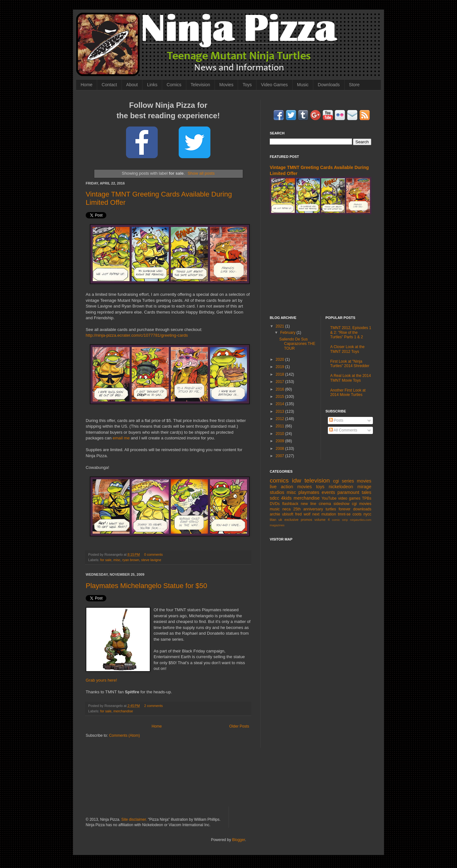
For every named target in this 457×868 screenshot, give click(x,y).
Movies (226, 85)
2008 (281, 449)
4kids (286, 498)
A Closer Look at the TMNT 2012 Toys (348, 349)
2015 (281, 397)
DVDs (275, 504)
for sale (106, 560)
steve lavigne (151, 560)
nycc (367, 514)
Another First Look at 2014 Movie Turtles (348, 392)
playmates (309, 492)
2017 (281, 382)
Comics (174, 85)
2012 (281, 419)
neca (287, 509)
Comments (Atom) (124, 735)
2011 (281, 426)
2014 (281, 404)
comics (279, 480)
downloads (362, 509)
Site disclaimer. (134, 819)
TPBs (367, 498)
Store (354, 85)
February (288, 333)
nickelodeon (341, 487)
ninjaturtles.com (361, 520)
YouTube (329, 498)
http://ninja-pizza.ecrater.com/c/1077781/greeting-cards (137, 335)
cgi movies (362, 504)
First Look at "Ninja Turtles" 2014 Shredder (350, 364)
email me (121, 438)
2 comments (153, 706)
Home (86, 85)
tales (367, 492)
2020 (281, 360)
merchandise (123, 711)
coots (357, 514)
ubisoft (288, 514)
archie (275, 514)
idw (297, 480)
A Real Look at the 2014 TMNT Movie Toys (351, 378)
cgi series (344, 481)
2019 (281, 367)
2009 (281, 441)
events (328, 492)
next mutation (324, 514)
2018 (281, 374)
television (317, 480)
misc (117, 560)
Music (303, 85)
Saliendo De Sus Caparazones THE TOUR (297, 344)
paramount (348, 492)
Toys (247, 85)
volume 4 (322, 520)
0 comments (153, 554)
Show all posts (201, 173)
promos (307, 520)
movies (364, 481)
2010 (281, 434)
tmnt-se (344, 514)
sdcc (275, 498)
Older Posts (239, 726)
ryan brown (131, 560)
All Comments (343, 430)
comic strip (340, 520)
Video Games (274, 85)
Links (152, 85)
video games (349, 498)
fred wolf (303, 514)
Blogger (238, 840)
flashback (290, 504)
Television (200, 85)
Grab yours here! (101, 680)
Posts (336, 420)
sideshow (341, 504)
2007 (281, 456)
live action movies (291, 487)
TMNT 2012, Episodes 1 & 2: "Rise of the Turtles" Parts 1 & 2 (351, 332)
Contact (109, 85)
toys (320, 487)
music (275, 509)
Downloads (329, 85)
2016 (281, 389)
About (132, 85)
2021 (281, 326)
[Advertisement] (321, 265)
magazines (277, 525)
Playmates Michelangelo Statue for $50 (146, 586)
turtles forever (338, 509)
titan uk (276, 520)
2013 (281, 411)
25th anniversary (308, 509)
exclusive (291, 520)
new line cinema (316, 504)
